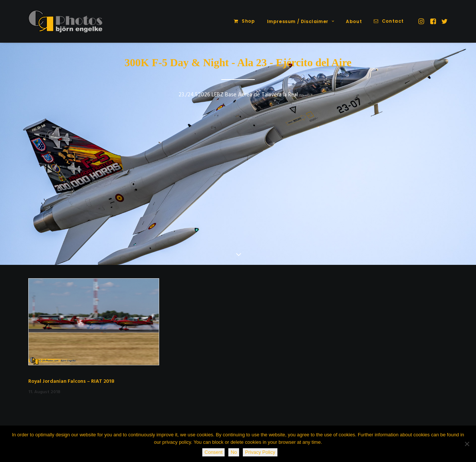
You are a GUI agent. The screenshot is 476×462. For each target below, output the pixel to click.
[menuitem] (244, 21)
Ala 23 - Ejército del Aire (294, 62)
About (354, 21)
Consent (213, 452)
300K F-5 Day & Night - (180, 62)
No (234, 452)
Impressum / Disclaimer (301, 21)
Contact (393, 21)
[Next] (458, 154)
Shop (248, 21)
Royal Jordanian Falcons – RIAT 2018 (71, 381)
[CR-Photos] (65, 21)
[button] (422, 21)
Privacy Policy (260, 452)
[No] (467, 444)
